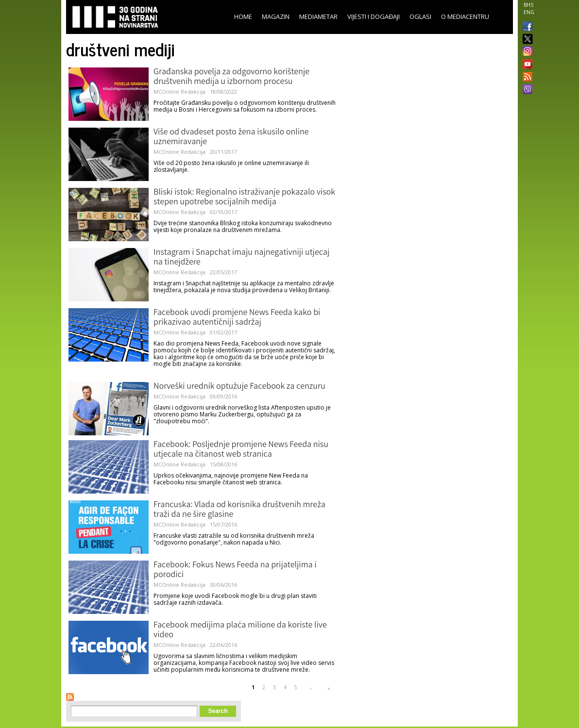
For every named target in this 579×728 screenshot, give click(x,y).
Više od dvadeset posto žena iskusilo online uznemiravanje (231, 137)
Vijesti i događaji (374, 17)
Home (243, 17)
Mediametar (318, 17)
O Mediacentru (465, 17)
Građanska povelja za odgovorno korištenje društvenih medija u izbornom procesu (231, 77)
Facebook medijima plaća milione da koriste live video (240, 630)
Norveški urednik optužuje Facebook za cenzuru (239, 387)
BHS (528, 5)
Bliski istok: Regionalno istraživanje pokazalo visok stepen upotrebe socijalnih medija (244, 198)
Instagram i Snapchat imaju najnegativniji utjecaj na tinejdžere (241, 258)
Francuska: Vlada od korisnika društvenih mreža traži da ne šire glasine (239, 510)
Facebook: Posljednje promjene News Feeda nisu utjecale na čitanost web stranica (241, 450)
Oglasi (420, 17)
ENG (529, 12)
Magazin (276, 17)
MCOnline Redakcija (179, 91)
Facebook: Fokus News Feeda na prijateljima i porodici (235, 570)
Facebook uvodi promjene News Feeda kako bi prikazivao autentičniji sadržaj (237, 318)
